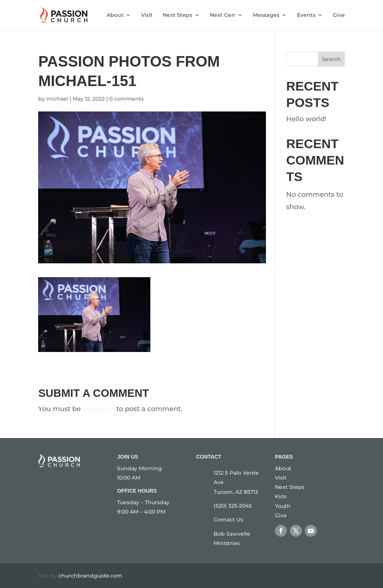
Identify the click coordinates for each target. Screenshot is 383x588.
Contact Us (228, 520)
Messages (266, 15)
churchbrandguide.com (90, 576)
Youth (283, 506)
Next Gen (223, 15)
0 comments (126, 99)
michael (57, 99)
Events (306, 15)
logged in (99, 409)
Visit (147, 15)
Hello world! (306, 119)
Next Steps (177, 15)
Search (331, 59)
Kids (281, 496)
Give (339, 15)
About (115, 15)
